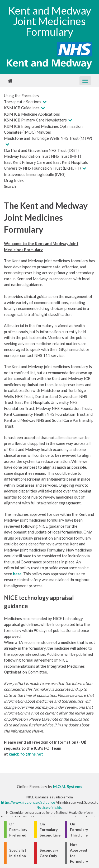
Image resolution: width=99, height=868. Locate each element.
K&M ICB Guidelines (22, 108)
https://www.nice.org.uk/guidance (28, 802)
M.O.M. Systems (68, 786)
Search (10, 186)
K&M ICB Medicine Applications (32, 114)
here (17, 574)
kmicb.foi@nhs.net (26, 754)
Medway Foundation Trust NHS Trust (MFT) (43, 156)
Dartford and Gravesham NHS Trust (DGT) (41, 150)
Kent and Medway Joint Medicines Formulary (50, 21)
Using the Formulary (22, 96)
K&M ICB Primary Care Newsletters (35, 120)
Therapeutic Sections (23, 102)
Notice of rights (49, 807)
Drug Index (14, 180)
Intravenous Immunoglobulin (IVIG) (35, 174)
